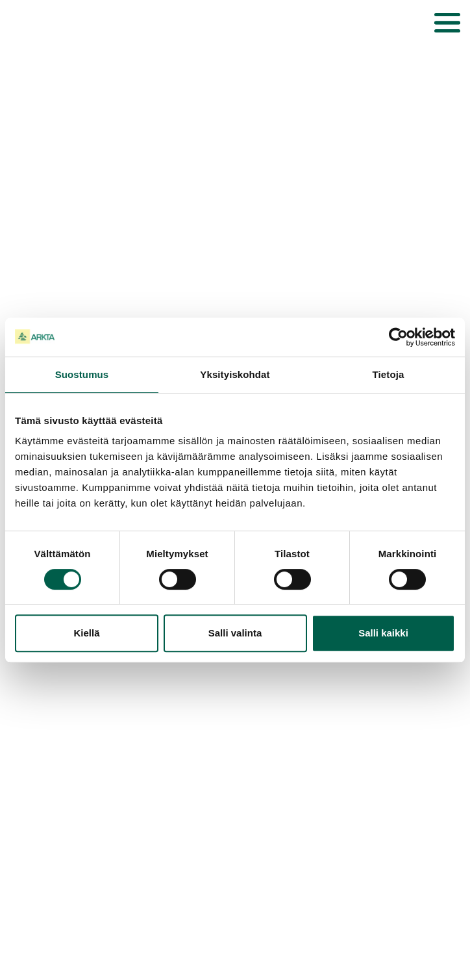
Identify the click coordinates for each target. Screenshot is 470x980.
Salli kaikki (383, 633)
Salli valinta (235, 633)
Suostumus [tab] (82, 374)
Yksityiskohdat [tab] (235, 374)
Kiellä (86, 633)
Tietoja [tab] (389, 374)
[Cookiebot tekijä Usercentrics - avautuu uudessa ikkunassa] (398, 337)
